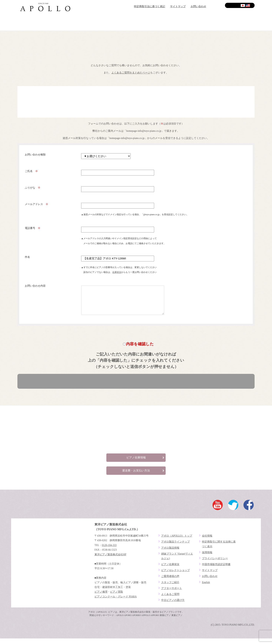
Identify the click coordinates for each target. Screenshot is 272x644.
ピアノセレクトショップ (77, 22)
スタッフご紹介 (170, 588)
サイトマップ (178, 6)
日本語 (243, 5)
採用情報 (207, 558)
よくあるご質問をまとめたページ (131, 73)
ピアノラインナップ (116, 22)
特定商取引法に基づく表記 (150, 6)
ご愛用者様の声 (156, 22)
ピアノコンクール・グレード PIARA (116, 602)
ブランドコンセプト (37, 22)
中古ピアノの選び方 (173, 606)
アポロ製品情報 (170, 553)
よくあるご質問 (235, 22)
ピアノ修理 (101, 597)
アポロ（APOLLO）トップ (177, 541)
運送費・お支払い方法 (136, 476)
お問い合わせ (198, 6)
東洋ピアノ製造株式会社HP (110, 560)
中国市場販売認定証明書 (216, 570)
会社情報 (207, 541)
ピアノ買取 (117, 597)
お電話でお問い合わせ (136, 102)
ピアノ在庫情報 (136, 463)
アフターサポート (195, 22)
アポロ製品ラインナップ (175, 547)
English (248, 5)
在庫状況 (117, 272)
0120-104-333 (109, 551)
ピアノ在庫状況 (170, 570)
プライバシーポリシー (215, 564)
